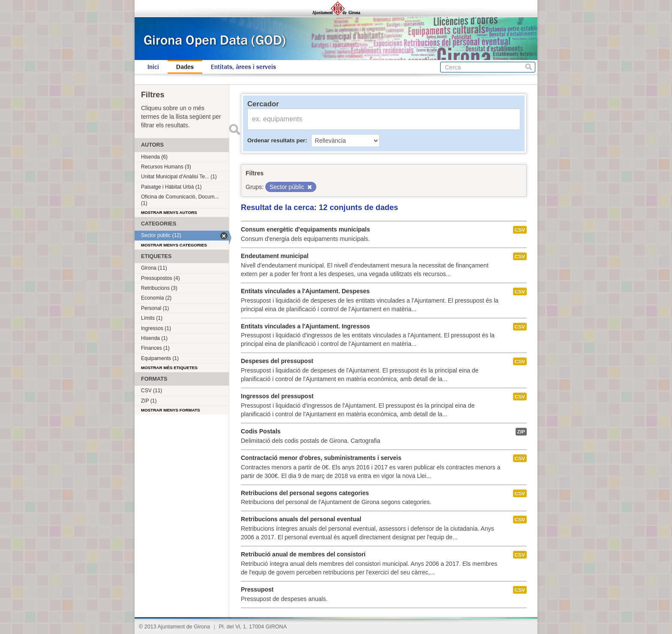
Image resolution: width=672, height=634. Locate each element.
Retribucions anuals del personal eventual (301, 519)
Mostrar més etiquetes (169, 368)
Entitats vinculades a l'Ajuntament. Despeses (305, 291)
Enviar (234, 129)
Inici (153, 67)
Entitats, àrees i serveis (243, 67)
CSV (520, 230)
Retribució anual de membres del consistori (303, 554)
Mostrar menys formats (171, 410)
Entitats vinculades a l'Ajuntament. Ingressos (305, 326)
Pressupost (257, 589)
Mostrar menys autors (169, 212)
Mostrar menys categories (174, 245)
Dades (185, 67)
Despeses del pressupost (277, 361)
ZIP (521, 432)
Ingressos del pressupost (277, 396)
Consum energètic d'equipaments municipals (305, 229)
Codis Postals (261, 431)
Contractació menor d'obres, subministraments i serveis (321, 458)
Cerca (529, 67)
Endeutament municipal (275, 256)
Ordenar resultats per (276, 140)
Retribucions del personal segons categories (305, 493)
